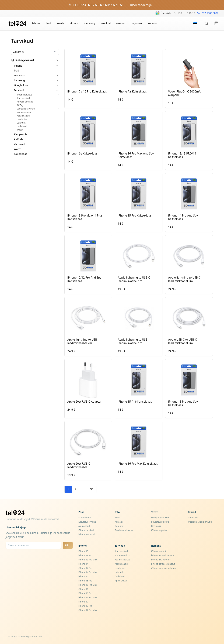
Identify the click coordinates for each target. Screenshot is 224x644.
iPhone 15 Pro (85, 581)
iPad (48, 23)
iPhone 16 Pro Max (88, 597)
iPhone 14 (83, 564)
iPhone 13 (83, 551)
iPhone (36, 23)
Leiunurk (21, 123)
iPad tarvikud (23, 98)
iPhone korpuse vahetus (163, 564)
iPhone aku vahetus (161, 560)
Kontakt (152, 23)
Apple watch (121, 581)
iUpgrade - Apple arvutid (200, 522)
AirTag (20, 105)
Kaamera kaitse (122, 560)
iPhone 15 (83, 576)
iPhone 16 (83, 589)
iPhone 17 (83, 602)
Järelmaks (156, 526)
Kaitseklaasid (23, 116)
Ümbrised (22, 126)
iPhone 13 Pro (85, 555)
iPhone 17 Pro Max (88, 610)
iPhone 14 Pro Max (88, 572)
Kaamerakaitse (24, 112)
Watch (60, 23)
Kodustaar (193, 518)
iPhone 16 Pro (85, 593)
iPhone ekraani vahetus (163, 555)
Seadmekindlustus (124, 530)
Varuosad (20, 144)
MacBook (19, 75)
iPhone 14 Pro (85, 568)
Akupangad (21, 154)
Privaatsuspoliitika (160, 522)
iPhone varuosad (87, 534)
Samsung (90, 23)
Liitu (68, 545)
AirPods (18, 139)
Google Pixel (21, 85)
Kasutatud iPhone (87, 522)
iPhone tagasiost (159, 530)
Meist (118, 518)
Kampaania (21, 134)
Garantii (119, 526)
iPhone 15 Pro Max (88, 585)
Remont (121, 23)
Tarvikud (106, 23)
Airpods (74, 23)
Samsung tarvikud (26, 109)
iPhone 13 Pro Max (88, 560)
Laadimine (22, 119)
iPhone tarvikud (25, 95)
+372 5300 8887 (208, 13)
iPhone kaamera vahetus (163, 568)
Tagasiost (137, 23)
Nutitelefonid (85, 518)
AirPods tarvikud (25, 102)
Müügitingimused (160, 518)
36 (92, 489)
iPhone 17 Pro (85, 606)
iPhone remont (159, 551)
